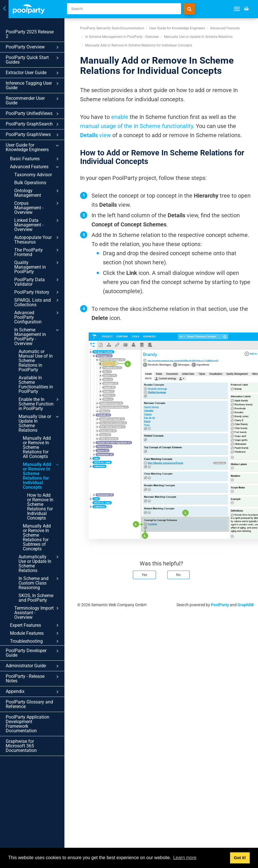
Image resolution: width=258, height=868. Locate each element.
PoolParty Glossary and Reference (29, 704)
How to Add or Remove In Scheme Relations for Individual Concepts (40, 507)
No (178, 575)
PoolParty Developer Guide (33, 653)
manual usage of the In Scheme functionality (137, 126)
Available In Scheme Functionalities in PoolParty (36, 385)
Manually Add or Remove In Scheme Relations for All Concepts (37, 447)
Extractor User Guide (33, 73)
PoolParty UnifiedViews (33, 114)
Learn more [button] (185, 858)
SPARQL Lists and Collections (37, 302)
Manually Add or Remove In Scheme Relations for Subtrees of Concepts (37, 537)
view (96, 135)
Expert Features (35, 625)
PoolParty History (37, 292)
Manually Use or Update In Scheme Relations (39, 423)
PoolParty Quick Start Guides (33, 60)
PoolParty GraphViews (33, 135)
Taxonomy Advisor (33, 175)
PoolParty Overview (33, 47)
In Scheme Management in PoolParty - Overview (37, 336)
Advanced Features (35, 167)
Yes (144, 575)
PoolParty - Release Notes (33, 679)
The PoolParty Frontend (37, 252)
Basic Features (35, 159)
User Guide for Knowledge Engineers (33, 147)
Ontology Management (37, 193)
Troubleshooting (35, 641)
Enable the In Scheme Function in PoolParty (39, 404)
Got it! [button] (240, 858)
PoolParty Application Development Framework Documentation (28, 724)
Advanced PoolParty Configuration (37, 317)
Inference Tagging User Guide (33, 85)
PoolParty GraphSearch (33, 124)
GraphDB (246, 605)
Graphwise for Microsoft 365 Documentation (21, 746)
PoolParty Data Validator (37, 282)
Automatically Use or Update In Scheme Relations (39, 563)
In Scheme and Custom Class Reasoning (39, 583)
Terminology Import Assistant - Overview (37, 613)
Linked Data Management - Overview (37, 225)
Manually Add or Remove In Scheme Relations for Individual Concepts (42, 476)
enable (120, 117)
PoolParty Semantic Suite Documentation (112, 28)
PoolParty (220, 605)
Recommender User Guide (33, 101)
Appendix (33, 692)
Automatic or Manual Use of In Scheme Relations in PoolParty (36, 361)
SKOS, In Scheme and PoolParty (36, 598)
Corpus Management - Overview (37, 208)
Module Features (35, 633)
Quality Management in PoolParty (37, 267)
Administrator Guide (33, 666)
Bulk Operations (30, 183)
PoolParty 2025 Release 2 (30, 34)
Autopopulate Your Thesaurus (37, 240)
